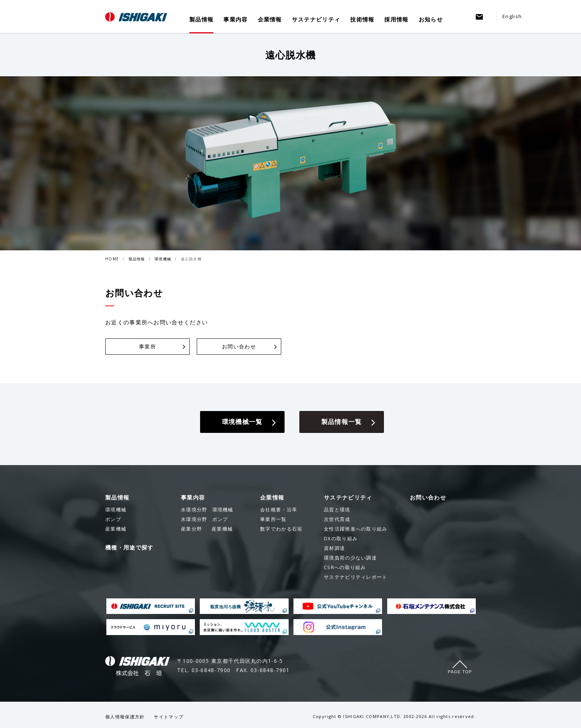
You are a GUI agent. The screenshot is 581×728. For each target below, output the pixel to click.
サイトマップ (169, 717)
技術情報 (362, 19)
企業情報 (270, 19)
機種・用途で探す (129, 547)
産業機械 (207, 529)
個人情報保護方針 (125, 717)
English (512, 16)
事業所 (147, 346)
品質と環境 (337, 510)
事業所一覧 (273, 519)
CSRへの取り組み (345, 567)
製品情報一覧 (342, 422)
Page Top (460, 672)
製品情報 (201, 19)
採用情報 (396, 19)
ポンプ (204, 519)
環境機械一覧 (242, 422)
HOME (112, 259)
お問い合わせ (239, 346)
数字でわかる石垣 (281, 529)
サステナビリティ (316, 19)
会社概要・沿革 (279, 510)
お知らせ (431, 19)
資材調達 (334, 548)
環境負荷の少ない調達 (350, 558)
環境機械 (163, 259)
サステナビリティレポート (356, 577)
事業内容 (235, 19)
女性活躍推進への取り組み (356, 529)
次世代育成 (337, 519)
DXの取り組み (341, 538)
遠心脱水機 (191, 259)
